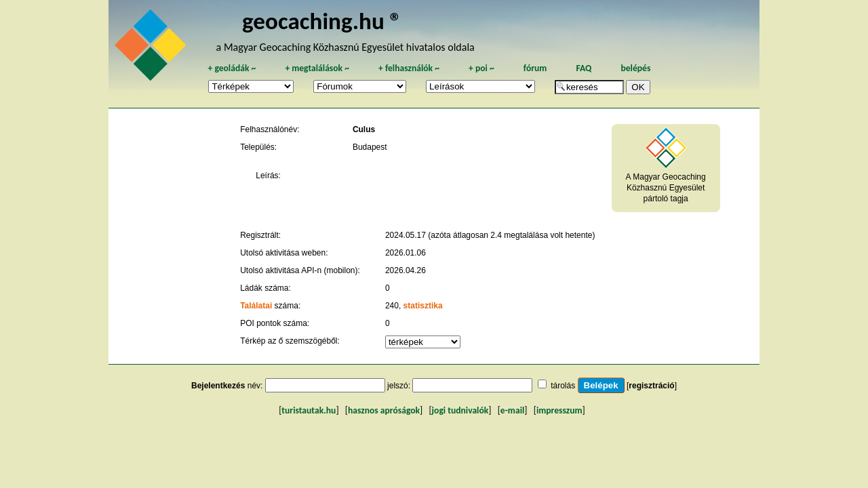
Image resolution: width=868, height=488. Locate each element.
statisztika (423, 306)
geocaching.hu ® (322, 21)
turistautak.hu (309, 410)
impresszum (559, 410)
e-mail (512, 410)
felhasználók (409, 68)
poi (481, 68)
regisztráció (651, 386)
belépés (635, 68)
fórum (535, 68)
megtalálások (317, 68)
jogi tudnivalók (460, 410)
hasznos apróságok (384, 410)
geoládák (232, 68)
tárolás (563, 386)
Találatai (256, 306)
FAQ (584, 68)
